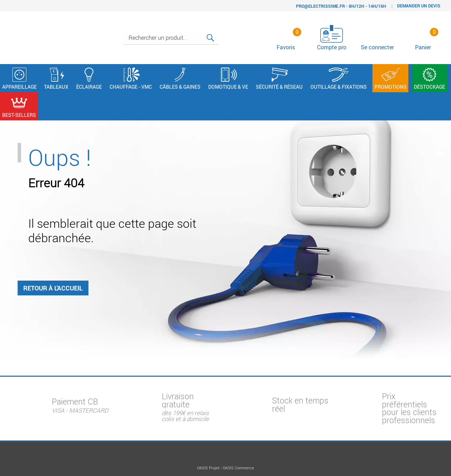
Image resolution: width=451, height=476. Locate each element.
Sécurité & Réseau (279, 79)
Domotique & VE (228, 79)
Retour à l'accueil (53, 290)
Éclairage (89, 79)
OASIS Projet (208, 468)
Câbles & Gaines (180, 79)
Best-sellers (19, 107)
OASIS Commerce (238, 468)
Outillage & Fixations (339, 79)
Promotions (391, 79)
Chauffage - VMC (131, 79)
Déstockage (430, 79)
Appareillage (19, 79)
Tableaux (56, 79)
